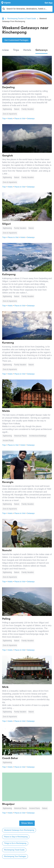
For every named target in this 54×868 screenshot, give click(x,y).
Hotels (27, 50)
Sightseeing (7, 109)
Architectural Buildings (38, 436)
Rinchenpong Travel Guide (14, 850)
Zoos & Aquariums (10, 114)
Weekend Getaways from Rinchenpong (19, 830)
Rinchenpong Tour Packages (15, 856)
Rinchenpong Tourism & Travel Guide (22, 19)
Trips (16, 50)
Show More (27, 823)
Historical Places (21, 436)
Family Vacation (28, 109)
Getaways (41, 50)
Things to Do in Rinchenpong (15, 843)
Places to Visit (21, 119)
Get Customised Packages (16, 40)
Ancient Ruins (8, 440)
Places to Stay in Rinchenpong (16, 837)
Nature (17, 109)
